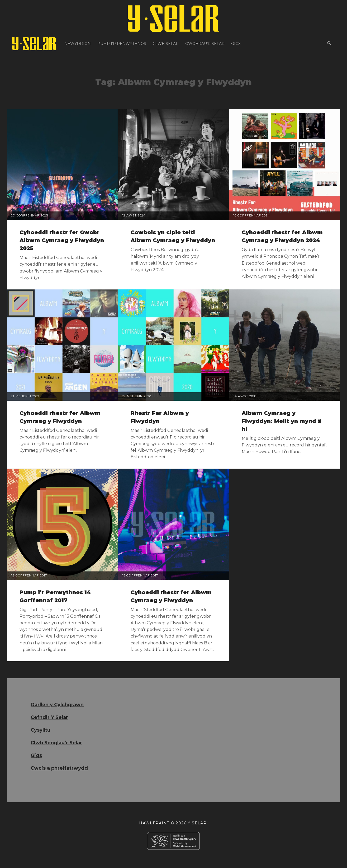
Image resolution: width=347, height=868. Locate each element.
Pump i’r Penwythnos (122, 44)
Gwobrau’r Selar (205, 44)
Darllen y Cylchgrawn (57, 705)
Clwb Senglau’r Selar (56, 743)
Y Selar (197, 823)
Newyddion (78, 44)
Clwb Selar (166, 44)
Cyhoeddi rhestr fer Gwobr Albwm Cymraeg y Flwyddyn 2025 (62, 240)
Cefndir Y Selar (49, 717)
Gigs (236, 44)
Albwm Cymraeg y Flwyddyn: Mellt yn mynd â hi (282, 421)
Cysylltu (41, 730)
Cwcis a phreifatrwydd (59, 768)
